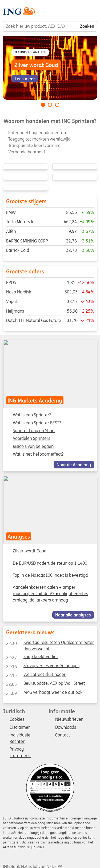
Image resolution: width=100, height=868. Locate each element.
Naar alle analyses (73, 615)
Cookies (17, 719)
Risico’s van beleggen (33, 446)
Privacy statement (20, 750)
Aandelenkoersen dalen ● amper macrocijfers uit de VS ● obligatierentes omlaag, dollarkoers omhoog (50, 594)
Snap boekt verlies (32, 658)
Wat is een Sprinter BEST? (37, 423)
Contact (63, 735)
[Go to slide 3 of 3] (57, 105)
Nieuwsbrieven (69, 719)
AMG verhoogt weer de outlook (44, 693)
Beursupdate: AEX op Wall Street (45, 684)
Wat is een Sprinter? (32, 415)
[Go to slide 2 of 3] (50, 105)
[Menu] (95, 13)
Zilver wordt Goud (30, 551)
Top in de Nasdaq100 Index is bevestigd (50, 575)
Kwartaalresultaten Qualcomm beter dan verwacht (50, 643)
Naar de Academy (74, 464)
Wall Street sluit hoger (36, 675)
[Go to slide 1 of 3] (43, 105)
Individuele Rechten (20, 735)
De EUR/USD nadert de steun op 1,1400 (50, 563)
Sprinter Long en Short (34, 431)
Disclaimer (20, 727)
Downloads (66, 727)
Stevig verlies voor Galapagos (43, 667)
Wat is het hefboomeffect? (38, 454)
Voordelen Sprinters (31, 439)
